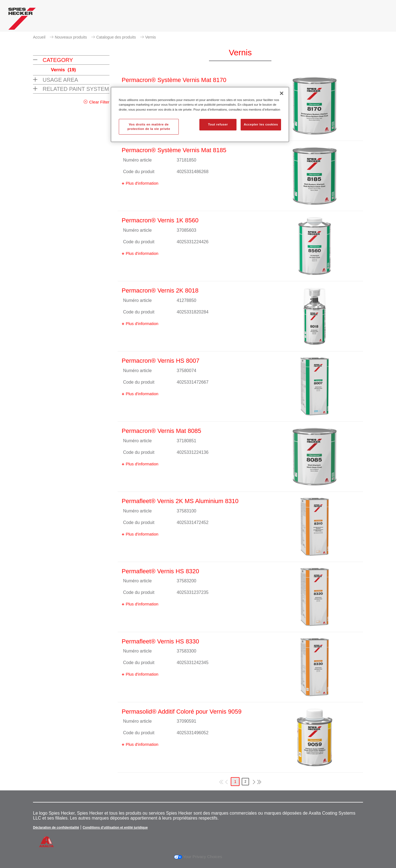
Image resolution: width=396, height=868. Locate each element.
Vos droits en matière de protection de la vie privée (149, 127)
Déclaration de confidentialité (56, 828)
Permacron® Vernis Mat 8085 (162, 431)
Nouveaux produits (71, 37)
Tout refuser (218, 124)
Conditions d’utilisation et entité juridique (115, 828)
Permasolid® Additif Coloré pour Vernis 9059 (182, 712)
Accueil (39, 37)
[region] (200, 114)
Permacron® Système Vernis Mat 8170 (174, 80)
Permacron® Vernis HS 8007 (161, 361)
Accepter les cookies (261, 124)
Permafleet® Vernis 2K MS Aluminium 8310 (180, 501)
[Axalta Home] (22, 20)
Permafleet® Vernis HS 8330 (161, 641)
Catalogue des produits (116, 37)
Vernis (151, 37)
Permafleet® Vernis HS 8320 (161, 571)
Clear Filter (99, 102)
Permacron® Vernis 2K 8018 (160, 290)
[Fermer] (282, 93)
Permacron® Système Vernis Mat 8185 (174, 150)
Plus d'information (142, 183)
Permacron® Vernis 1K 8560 (160, 220)
